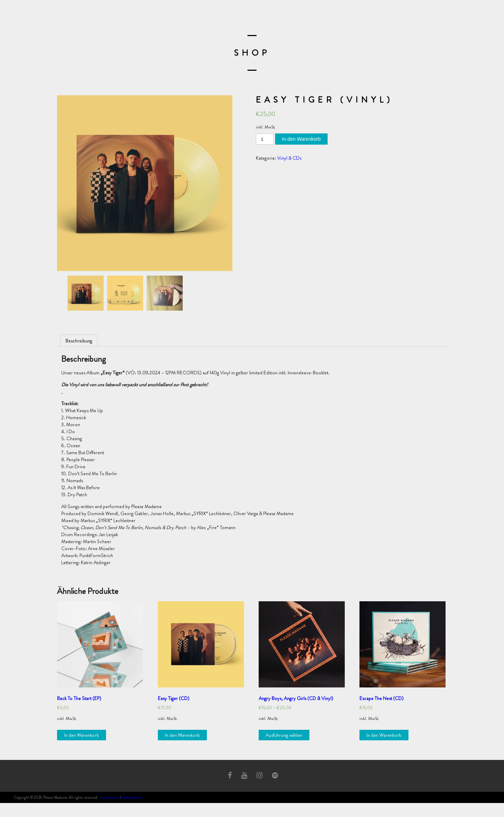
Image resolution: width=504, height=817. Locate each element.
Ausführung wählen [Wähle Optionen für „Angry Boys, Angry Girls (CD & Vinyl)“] (284, 735)
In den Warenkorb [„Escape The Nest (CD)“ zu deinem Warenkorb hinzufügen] (384, 735)
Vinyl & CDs (289, 158)
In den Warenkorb (302, 139)
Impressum (110, 797)
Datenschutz (131, 797)
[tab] (79, 341)
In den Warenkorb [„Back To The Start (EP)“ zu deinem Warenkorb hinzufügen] (82, 735)
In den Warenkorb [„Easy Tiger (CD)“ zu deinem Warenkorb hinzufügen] (182, 735)
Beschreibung (79, 341)
